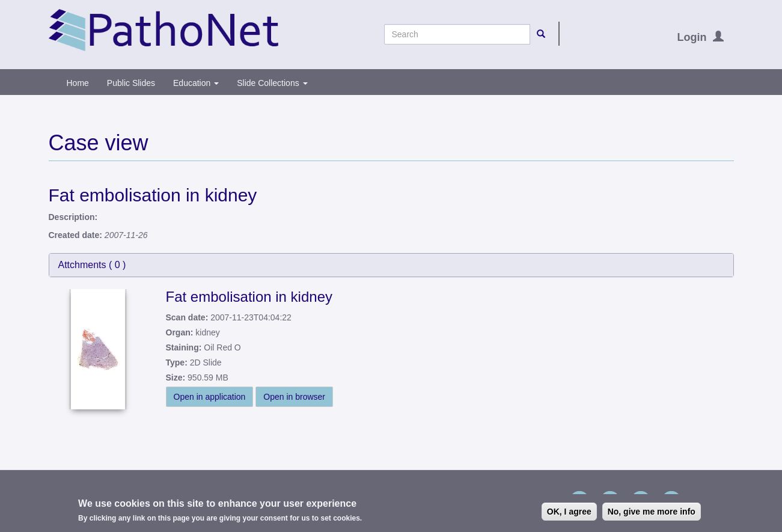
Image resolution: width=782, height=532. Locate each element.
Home (78, 83)
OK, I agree (569, 513)
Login (692, 37)
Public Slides (131, 83)
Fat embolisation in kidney (249, 297)
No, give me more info (652, 513)
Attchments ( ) (92, 265)
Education (196, 83)
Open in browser (294, 397)
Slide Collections (272, 83)
